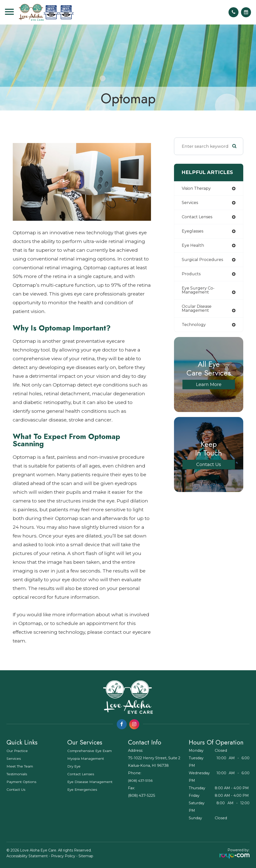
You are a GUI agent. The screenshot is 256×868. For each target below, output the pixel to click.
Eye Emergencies (83, 789)
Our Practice (18, 751)
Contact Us (209, 468)
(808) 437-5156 (141, 780)
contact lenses (199, 218)
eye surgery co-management (199, 292)
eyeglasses (194, 232)
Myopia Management (87, 758)
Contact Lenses (81, 774)
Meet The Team (21, 766)
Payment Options (23, 782)
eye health (193, 247)
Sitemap (86, 856)
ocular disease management (198, 311)
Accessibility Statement (27, 856)
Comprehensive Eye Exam (92, 751)
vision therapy (198, 189)
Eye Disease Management (91, 782)
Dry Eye (74, 766)
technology (195, 328)
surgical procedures (204, 261)
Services (14, 758)
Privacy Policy (63, 856)
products (192, 276)
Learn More (209, 388)
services (191, 203)
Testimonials (18, 774)
